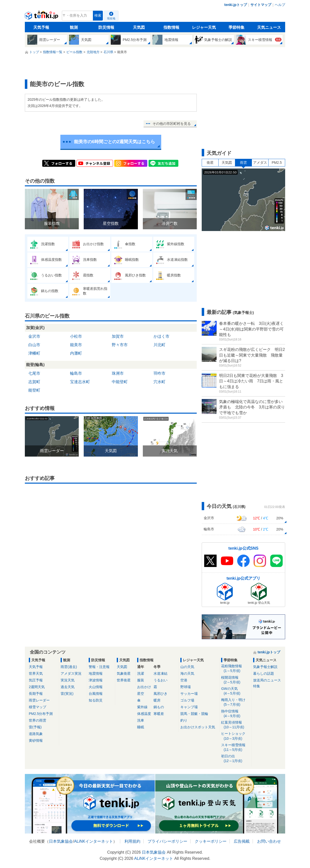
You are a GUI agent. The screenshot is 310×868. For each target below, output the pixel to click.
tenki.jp (42, 17)
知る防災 (96, 700)
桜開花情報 (235, 680)
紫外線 (142, 707)
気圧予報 (36, 680)
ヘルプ (280, 5)
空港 (184, 680)
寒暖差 (159, 714)
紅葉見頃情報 (235, 725)
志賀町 (34, 382)
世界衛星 (124, 680)
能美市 (76, 345)
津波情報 (96, 680)
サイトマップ (261, 5)
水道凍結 (160, 673)
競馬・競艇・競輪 (194, 714)
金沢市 (34, 336)
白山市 (34, 345)
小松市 (76, 336)
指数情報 (171, 27)
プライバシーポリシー (167, 841)
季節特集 (236, 27)
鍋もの (159, 707)
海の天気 (187, 673)
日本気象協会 (61, 841)
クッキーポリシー (211, 841)
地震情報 (96, 673)
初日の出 (235, 759)
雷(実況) (67, 694)
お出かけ (144, 687)
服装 (141, 680)
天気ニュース (269, 27)
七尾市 (34, 373)
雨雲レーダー (39, 700)
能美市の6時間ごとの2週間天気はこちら (115, 142)
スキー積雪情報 (235, 748)
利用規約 (132, 841)
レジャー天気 (204, 27)
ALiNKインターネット (94, 841)
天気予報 (41, 27)
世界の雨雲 (38, 720)
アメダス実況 (71, 673)
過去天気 (68, 687)
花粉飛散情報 (235, 669)
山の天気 (187, 667)
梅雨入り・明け (235, 702)
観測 (74, 27)
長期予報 (36, 694)
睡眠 (141, 727)
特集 (257, 686)
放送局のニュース (267, 680)
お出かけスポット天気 (198, 727)
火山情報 (96, 687)
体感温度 (144, 714)
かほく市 (161, 336)
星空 (141, 694)
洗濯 (141, 673)
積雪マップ (38, 707)
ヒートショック (235, 736)
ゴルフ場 (187, 700)
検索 (98, 16)
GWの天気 (235, 691)
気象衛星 (124, 673)
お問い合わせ (269, 841)
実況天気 (68, 680)
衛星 (210, 163)
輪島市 (76, 373)
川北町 (159, 345)
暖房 (157, 700)
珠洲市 (118, 373)
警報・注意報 (99, 667)
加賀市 (118, 336)
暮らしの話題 (264, 673)
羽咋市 (159, 373)
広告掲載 (242, 841)
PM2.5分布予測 (41, 714)
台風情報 (96, 694)
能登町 (34, 390)
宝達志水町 (80, 382)
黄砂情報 (36, 740)
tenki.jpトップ (236, 5)
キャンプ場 (189, 707)
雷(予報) (35, 727)
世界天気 (36, 673)
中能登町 (120, 382)
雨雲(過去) (69, 667)
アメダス (260, 163)
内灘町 (76, 353)
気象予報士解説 (265, 667)
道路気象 (36, 734)
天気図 (139, 27)
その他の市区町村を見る (172, 124)
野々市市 (120, 345)
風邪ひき (160, 694)
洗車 (141, 720)
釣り (184, 720)
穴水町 (159, 382)
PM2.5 (277, 163)
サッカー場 (189, 694)
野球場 (186, 687)
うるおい (160, 680)
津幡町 (34, 353)
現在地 (111, 18)
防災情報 (106, 27)
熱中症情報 (235, 714)
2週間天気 (37, 687)
